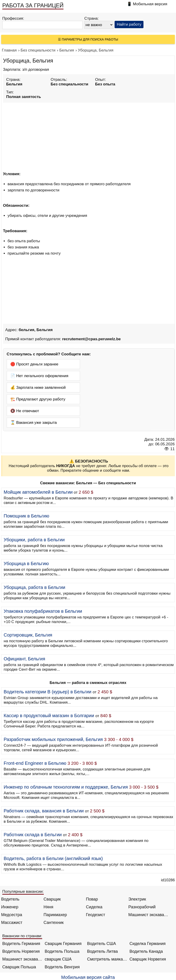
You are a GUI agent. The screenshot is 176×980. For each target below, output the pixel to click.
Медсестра (12, 915)
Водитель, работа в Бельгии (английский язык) (53, 858)
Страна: (92, 18)
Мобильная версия (150, 4)
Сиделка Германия (147, 944)
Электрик (137, 899)
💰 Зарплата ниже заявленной (38, 388)
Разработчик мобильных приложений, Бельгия (53, 739)
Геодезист (96, 915)
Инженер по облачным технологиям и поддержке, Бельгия (66, 787)
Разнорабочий (142, 907)
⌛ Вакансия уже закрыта (34, 423)
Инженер (10, 907)
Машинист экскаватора (148, 915)
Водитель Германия (21, 944)
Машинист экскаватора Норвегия (22, 959)
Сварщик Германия (63, 944)
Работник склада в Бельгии (33, 835)
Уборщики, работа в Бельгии (34, 540)
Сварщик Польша (19, 967)
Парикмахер (55, 915)
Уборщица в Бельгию (26, 563)
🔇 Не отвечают (25, 411)
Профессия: (13, 18)
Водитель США (102, 944)
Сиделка (94, 907)
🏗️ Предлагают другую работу (38, 399)
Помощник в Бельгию (26, 516)
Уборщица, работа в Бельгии (34, 587)
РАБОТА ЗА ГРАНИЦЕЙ (33, 5)
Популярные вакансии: (23, 892)
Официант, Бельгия (24, 659)
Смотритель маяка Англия (107, 959)
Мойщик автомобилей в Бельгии (38, 492)
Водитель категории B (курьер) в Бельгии (48, 692)
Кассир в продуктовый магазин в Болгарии (49, 716)
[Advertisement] (89, 136)
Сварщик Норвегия (148, 959)
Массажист (12, 923)
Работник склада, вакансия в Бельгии (44, 811)
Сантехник (54, 923)
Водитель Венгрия (62, 967)
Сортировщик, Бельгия (28, 635)
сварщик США (58, 959)
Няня (48, 907)
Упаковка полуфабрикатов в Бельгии (43, 611)
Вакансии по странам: (22, 936)
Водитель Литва (102, 951)
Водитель (10, 899)
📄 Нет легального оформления (39, 376)
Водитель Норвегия (21, 951)
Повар (92, 899)
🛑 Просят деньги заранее (34, 364)
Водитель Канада (146, 951)
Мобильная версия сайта (88, 977)
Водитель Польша (62, 951)
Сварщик (52, 899)
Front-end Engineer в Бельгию (35, 763)
